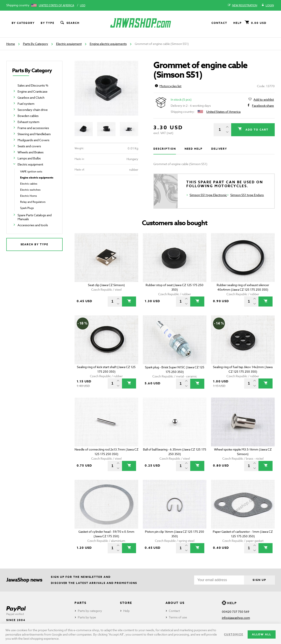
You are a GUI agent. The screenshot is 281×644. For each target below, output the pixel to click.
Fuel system (26, 104)
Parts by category (90, 611)
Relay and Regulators (33, 202)
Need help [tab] (194, 149)
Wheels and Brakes (31, 152)
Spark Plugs (27, 208)
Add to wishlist (264, 100)
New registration (243, 5)
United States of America (56, 5)
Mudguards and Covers (33, 140)
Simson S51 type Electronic (208, 195)
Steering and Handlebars (34, 134)
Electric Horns (28, 196)
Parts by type (87, 617)
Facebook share (263, 106)
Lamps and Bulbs (29, 158)
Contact (219, 23)
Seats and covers (29, 146)
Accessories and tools (33, 225)
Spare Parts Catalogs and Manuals (35, 217)
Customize (234, 634)
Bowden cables (28, 116)
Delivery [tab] (219, 149)
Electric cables (29, 184)
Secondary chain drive (33, 110)
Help (238, 23)
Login (268, 5)
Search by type (34, 244)
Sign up (259, 580)
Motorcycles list (168, 86)
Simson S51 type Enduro (247, 195)
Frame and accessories (33, 128)
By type (48, 23)
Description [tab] (165, 149)
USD (83, 5)
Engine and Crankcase (32, 91)
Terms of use (178, 617)
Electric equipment (69, 44)
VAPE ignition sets (31, 171)
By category (23, 23)
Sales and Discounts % (33, 85)
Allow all (262, 634)
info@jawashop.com (236, 618)
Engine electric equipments (108, 44)
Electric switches (30, 190)
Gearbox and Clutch (31, 98)
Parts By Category (36, 44)
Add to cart (256, 130)
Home (11, 44)
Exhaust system (28, 122)
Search (70, 23)
